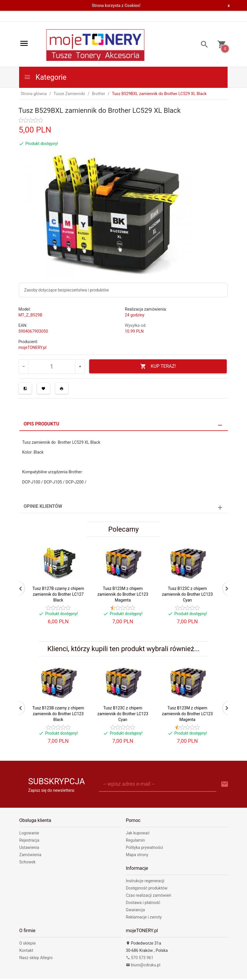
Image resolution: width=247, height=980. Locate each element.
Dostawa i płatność (143, 903)
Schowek (28, 862)
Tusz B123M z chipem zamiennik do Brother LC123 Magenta (123, 594)
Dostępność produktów (147, 888)
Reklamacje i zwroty (144, 917)
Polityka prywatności (145, 847)
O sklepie (28, 943)
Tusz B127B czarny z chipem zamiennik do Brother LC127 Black (58, 594)
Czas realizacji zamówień (149, 895)
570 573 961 (140, 958)
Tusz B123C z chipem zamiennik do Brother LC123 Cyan (187, 594)
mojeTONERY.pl (33, 347)
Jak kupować (138, 833)
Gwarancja (136, 910)
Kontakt (26, 950)
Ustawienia (29, 847)
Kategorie (45, 77)
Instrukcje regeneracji (145, 881)
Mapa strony (137, 855)
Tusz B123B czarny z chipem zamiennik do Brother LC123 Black (58, 714)
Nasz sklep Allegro (36, 958)
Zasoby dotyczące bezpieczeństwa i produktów (67, 290)
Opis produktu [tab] (42, 424)
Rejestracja (29, 840)
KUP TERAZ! (158, 366)
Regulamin (136, 840)
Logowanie (29, 833)
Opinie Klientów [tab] (43, 506)
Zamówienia (30, 855)
